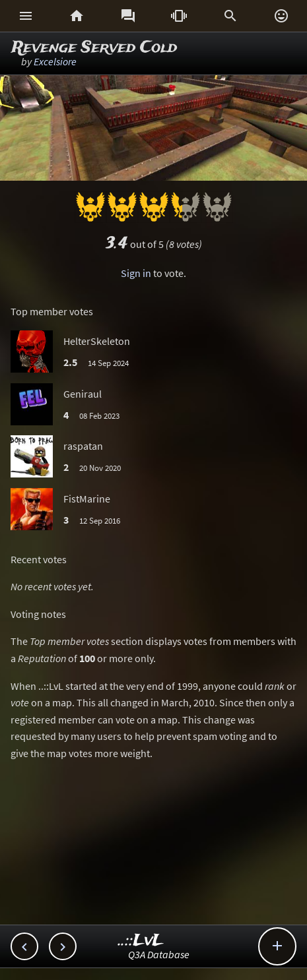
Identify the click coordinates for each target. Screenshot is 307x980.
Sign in (136, 273)
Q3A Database (159, 954)
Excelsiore (55, 61)
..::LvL (141, 941)
